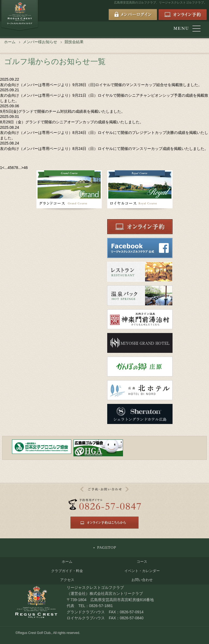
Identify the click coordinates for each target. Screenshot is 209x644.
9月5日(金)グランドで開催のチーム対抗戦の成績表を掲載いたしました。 (62, 111)
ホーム (10, 42)
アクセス (67, 580)
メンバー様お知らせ (40, 42)
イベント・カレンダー (142, 571)
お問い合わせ (142, 580)
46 (26, 168)
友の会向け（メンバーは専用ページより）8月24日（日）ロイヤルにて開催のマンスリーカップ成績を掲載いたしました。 (104, 149)
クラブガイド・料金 (67, 571)
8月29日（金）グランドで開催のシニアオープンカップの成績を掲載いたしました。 (72, 122)
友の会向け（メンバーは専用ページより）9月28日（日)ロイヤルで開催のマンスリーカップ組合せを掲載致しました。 (101, 85)
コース (142, 562)
